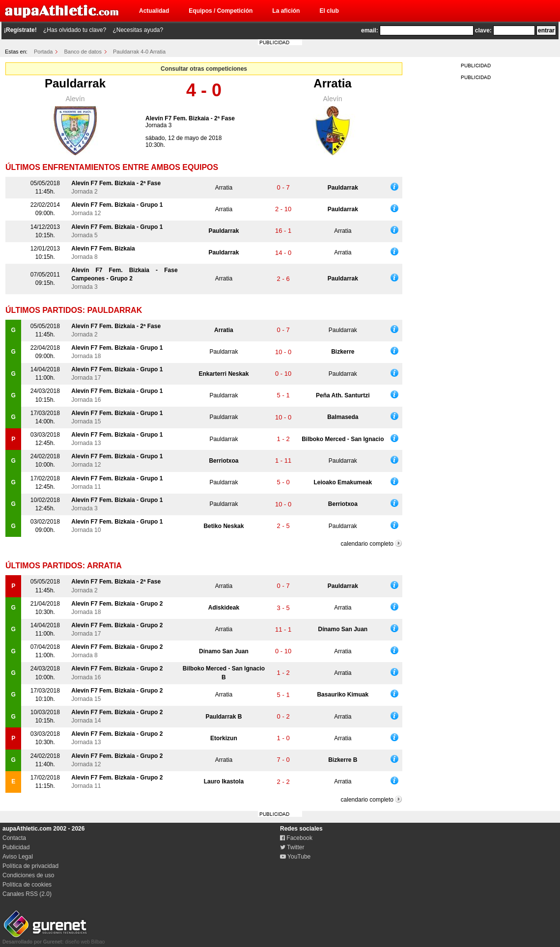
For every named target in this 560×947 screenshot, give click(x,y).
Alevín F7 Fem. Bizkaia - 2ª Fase (190, 118)
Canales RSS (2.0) (27, 894)
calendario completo (367, 544)
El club (329, 11)
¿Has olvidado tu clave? (75, 30)
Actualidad (154, 11)
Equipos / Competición (221, 11)
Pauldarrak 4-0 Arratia (139, 52)
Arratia (332, 83)
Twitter (292, 847)
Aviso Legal (18, 857)
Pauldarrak (75, 83)
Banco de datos (83, 52)
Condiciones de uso (28, 875)
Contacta (14, 838)
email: (370, 30)
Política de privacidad (30, 866)
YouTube (295, 857)
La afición (286, 11)
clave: (483, 30)
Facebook (296, 838)
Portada (43, 52)
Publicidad (16, 847)
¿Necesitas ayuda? (138, 30)
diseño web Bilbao (54, 939)
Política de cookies (27, 885)
